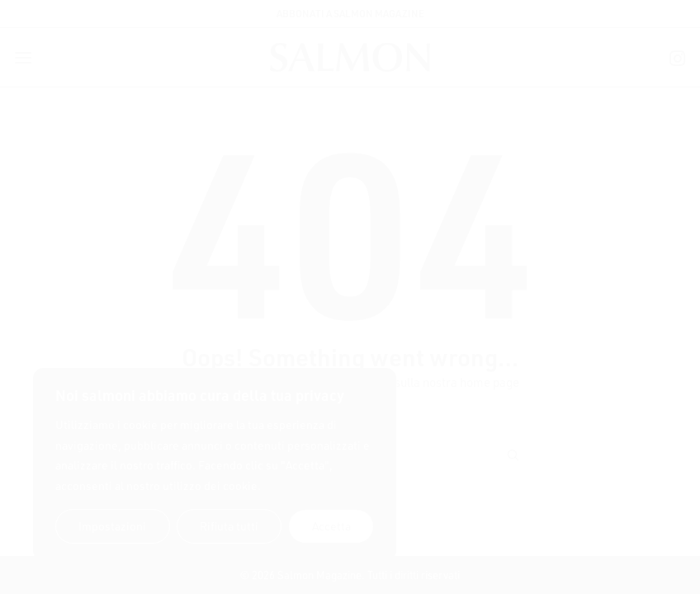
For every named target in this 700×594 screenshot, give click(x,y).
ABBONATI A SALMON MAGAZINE (350, 14)
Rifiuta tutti (229, 526)
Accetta (331, 526)
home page (490, 382)
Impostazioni (112, 526)
